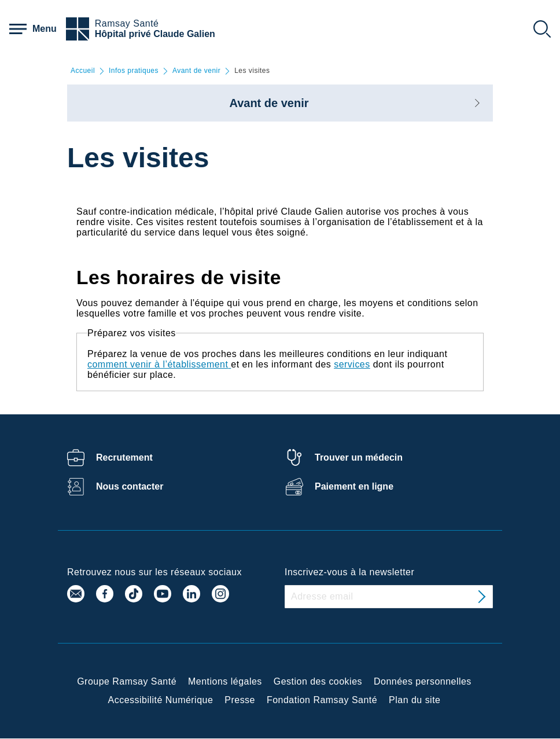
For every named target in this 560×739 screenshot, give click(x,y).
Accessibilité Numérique (161, 700)
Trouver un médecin (359, 457)
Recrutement (124, 457)
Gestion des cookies (318, 681)
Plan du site (415, 700)
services (352, 364)
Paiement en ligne (354, 486)
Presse (240, 700)
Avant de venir (196, 71)
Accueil (83, 71)
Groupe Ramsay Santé (127, 681)
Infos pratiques (134, 71)
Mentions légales (225, 681)
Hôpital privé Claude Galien (155, 34)
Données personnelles (423, 681)
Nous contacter (130, 486)
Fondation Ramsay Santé (322, 700)
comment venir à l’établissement (158, 364)
